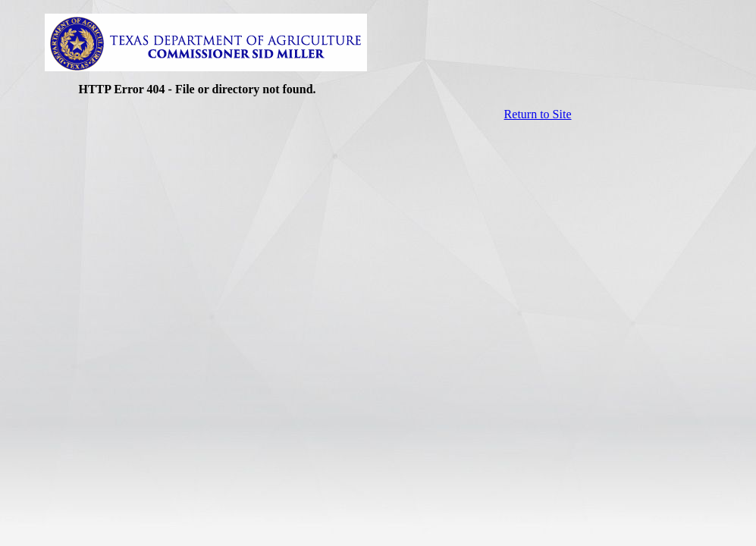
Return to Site (538, 114)
